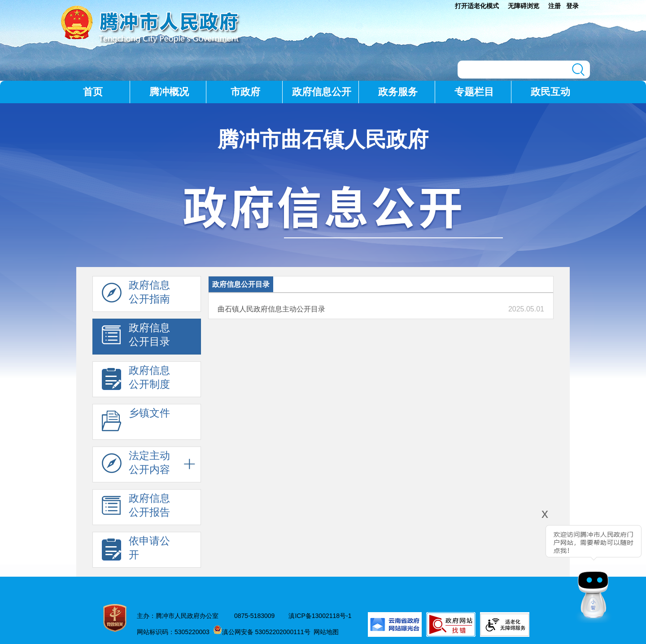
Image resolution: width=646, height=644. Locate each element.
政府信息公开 (322, 92)
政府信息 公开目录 (136, 337)
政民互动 (550, 92)
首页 (93, 92)
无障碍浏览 (524, 6)
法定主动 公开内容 (136, 465)
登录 (572, 6)
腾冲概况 (169, 92)
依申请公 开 (136, 550)
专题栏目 (474, 92)
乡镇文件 (136, 422)
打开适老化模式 (477, 6)
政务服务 (398, 92)
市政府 (245, 92)
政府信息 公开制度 (136, 380)
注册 (554, 6)
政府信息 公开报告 (136, 508)
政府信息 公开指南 (136, 294)
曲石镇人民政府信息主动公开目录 (271, 309)
